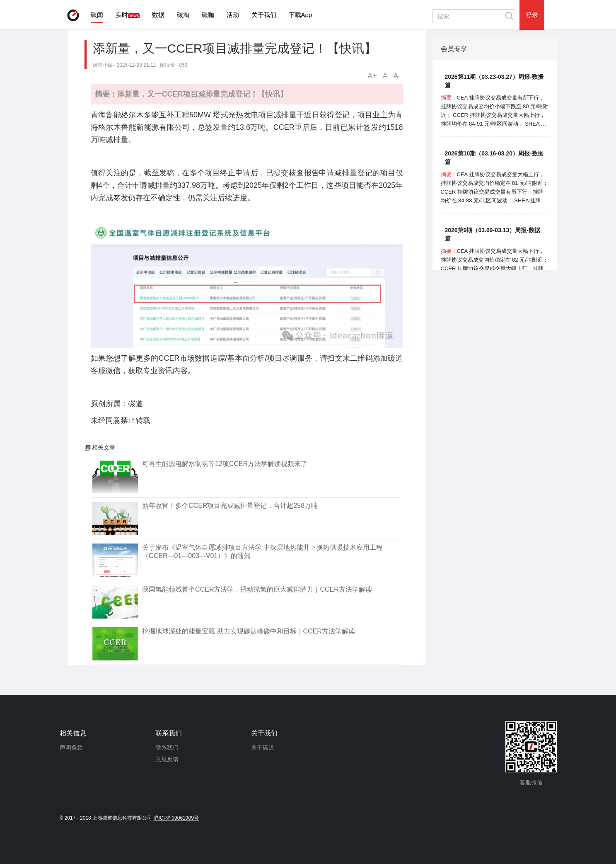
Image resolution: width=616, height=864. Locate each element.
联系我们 (167, 748)
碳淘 (183, 15)
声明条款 (71, 748)
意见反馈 (167, 759)
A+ (372, 76)
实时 (122, 15)
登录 (532, 15)
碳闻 (97, 15)
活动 (233, 15)
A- (397, 76)
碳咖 (208, 15)
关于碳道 (263, 748)
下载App (301, 15)
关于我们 (264, 15)
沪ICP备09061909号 (176, 818)
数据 (158, 15)
